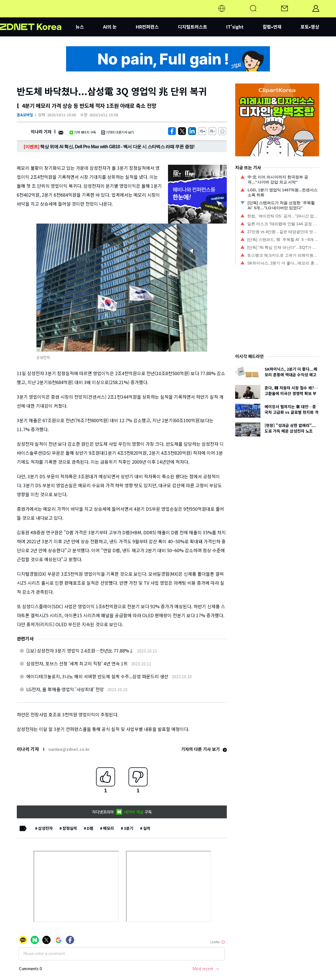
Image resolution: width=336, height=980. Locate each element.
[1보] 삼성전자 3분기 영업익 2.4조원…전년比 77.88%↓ (80, 651)
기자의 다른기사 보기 (118, 132)
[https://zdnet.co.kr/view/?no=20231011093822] (172, 131)
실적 (147, 828)
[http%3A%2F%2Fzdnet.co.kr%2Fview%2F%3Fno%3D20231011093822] (192, 131)
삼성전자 (45, 828)
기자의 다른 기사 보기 (204, 749)
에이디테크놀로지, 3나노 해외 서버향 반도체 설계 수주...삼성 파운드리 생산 (97, 676)
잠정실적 (70, 828)
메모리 (109, 828)
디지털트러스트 (193, 27)
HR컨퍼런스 (147, 27)
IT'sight (235, 27)
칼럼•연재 (272, 27)
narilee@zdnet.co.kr (69, 749)
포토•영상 (310, 27)
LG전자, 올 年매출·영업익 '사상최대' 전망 (65, 689)
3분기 (129, 828)
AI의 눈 (110, 27)
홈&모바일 (25, 115)
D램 (90, 828)
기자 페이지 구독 (83, 132)
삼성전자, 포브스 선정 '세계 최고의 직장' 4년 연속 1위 (77, 663)
